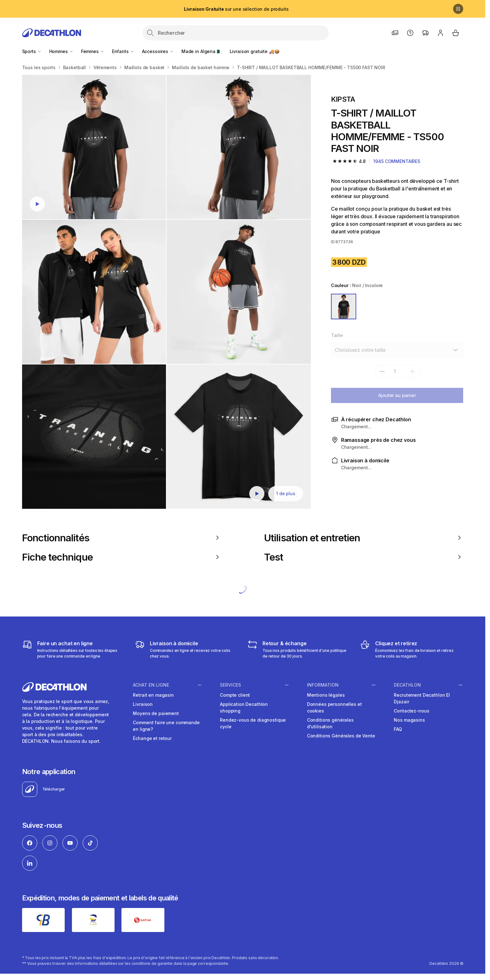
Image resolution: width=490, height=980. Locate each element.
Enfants (123, 51)
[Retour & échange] (299, 649)
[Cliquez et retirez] (412, 649)
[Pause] (458, 9)
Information (323, 685)
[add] (412, 371)
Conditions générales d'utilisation (330, 723)
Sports (32, 51)
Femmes (93, 51)
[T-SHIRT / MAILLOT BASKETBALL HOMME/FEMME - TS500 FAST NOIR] (94, 147)
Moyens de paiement (156, 713)
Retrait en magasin (153, 695)
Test (364, 557)
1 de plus (286, 493)
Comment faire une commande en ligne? (166, 726)
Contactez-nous (411, 711)
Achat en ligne (151, 685)
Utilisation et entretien (364, 538)
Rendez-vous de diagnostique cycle (253, 723)
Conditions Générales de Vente (341, 736)
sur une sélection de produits (236, 9)
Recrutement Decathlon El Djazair (422, 698)
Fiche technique (122, 557)
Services (230, 685)
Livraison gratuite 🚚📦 (255, 51)
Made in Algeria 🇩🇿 (202, 51)
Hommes (61, 51)
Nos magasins (409, 720)
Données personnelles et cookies (334, 707)
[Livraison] (186, 649)
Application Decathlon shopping (244, 707)
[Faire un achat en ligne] (74, 649)
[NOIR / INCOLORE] (344, 307)
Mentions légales (326, 695)
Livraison (143, 704)
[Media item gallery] (166, 292)
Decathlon (407, 685)
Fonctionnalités (122, 538)
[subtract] (382, 371)
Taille (337, 335)
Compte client (235, 695)
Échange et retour (152, 738)
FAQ (398, 729)
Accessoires (158, 51)
